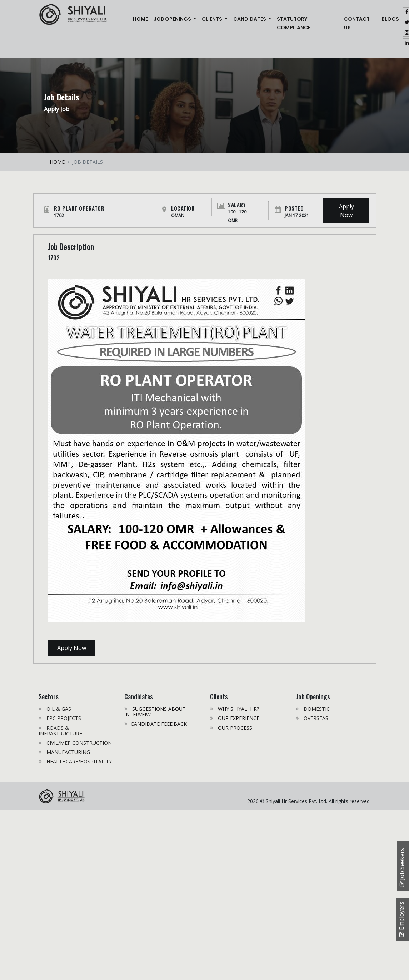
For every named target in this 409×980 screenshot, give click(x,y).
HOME (57, 162)
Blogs (390, 19)
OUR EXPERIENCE (238, 718)
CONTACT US (357, 23)
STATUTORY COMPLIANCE (294, 23)
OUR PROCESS (234, 728)
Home (142, 18)
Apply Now (346, 211)
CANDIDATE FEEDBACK (159, 724)
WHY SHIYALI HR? (238, 709)
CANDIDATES (250, 19)
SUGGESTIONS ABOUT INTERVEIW (155, 712)
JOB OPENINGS (173, 19)
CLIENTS (213, 19)
